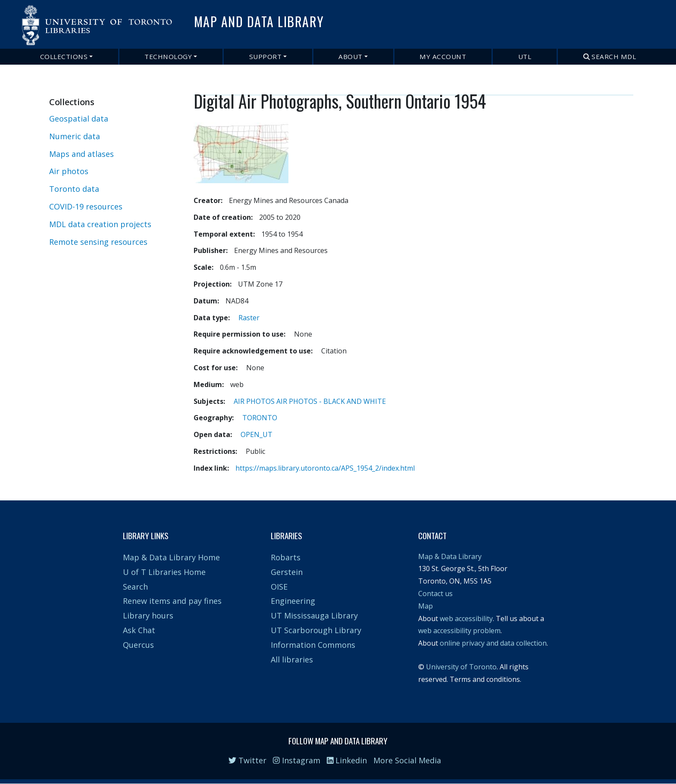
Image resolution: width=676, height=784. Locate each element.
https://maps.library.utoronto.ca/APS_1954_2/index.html (325, 468)
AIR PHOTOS (254, 401)
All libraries (292, 659)
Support (266, 56)
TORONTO (260, 418)
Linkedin (347, 760)
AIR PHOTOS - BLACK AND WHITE (331, 401)
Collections (64, 56)
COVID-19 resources (86, 206)
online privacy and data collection (493, 643)
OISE (279, 587)
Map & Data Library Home (171, 557)
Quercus (138, 645)
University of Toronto (461, 667)
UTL (525, 56)
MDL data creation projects (100, 224)
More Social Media (407, 760)
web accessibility (466, 618)
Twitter (247, 760)
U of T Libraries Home (164, 572)
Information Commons (313, 645)
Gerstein (287, 572)
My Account (443, 56)
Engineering (293, 601)
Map (426, 606)
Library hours (148, 615)
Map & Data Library (450, 556)
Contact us (435, 593)
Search (135, 587)
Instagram (297, 760)
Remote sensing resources (98, 242)
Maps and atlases (81, 154)
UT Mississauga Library (314, 615)
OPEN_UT (257, 434)
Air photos (69, 171)
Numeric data (75, 136)
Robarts (286, 557)
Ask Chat (139, 630)
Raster (249, 318)
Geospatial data (79, 119)
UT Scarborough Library (316, 630)
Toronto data (74, 189)
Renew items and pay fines (172, 601)
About (351, 56)
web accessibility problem (459, 631)
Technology (168, 56)
